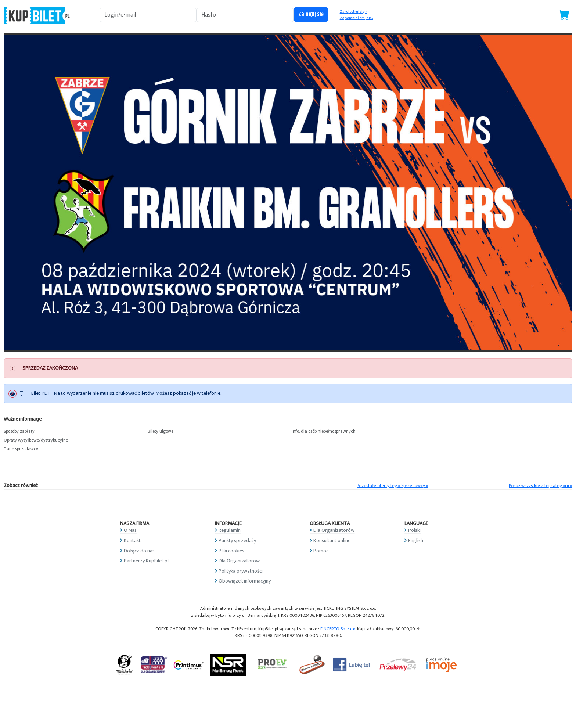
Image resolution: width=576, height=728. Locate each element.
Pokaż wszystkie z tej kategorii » (541, 486)
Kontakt (132, 540)
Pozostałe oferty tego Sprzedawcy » (393, 486)
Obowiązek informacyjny (245, 581)
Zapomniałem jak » (357, 18)
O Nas (130, 530)
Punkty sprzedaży (237, 540)
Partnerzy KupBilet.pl (146, 561)
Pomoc (321, 551)
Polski (414, 530)
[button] (72, 432)
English (416, 540)
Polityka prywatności (241, 571)
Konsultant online (332, 540)
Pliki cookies (231, 551)
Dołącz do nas (139, 551)
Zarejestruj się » (354, 12)
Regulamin (230, 530)
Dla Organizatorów (239, 561)
